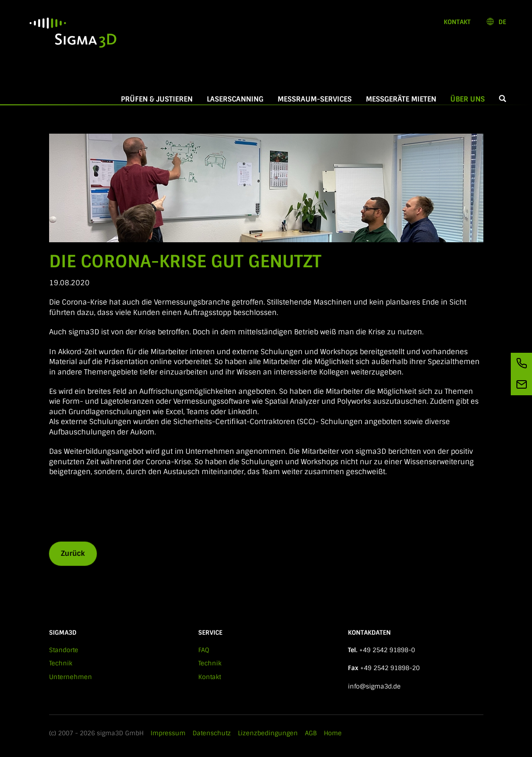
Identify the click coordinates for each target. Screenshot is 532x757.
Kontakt (457, 22)
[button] (502, 99)
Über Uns (471, 99)
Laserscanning (235, 99)
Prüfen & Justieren (157, 99)
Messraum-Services (315, 99)
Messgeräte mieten (401, 99)
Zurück (73, 553)
